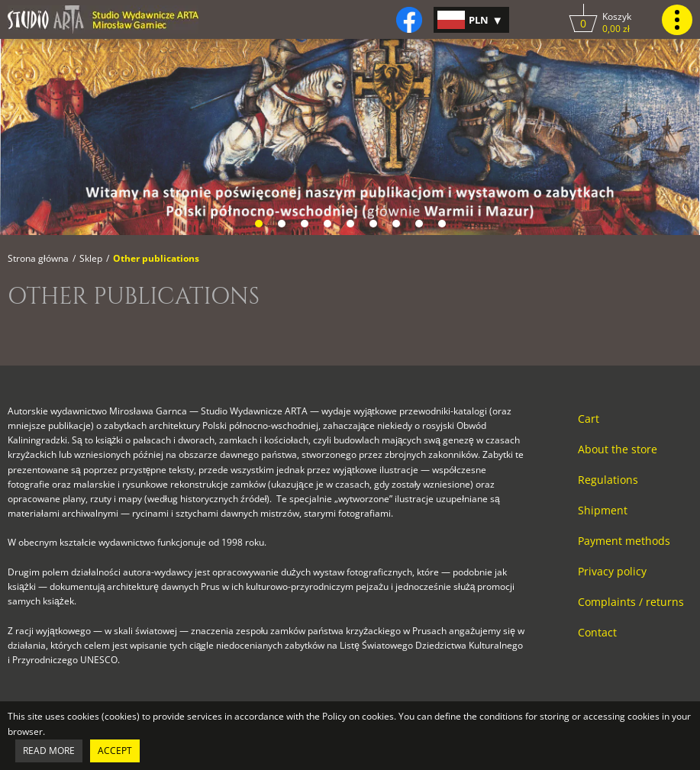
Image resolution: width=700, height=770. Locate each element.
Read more (49, 751)
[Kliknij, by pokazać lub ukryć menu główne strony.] (677, 20)
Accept (115, 751)
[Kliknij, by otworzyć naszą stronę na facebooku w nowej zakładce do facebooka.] (409, 20)
